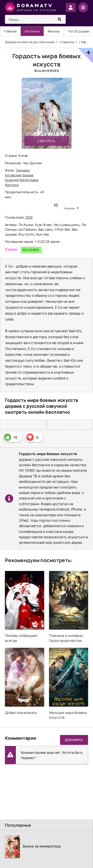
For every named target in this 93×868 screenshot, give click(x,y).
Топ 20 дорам (78, 31)
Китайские (13, 175)
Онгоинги (32, 31)
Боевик (28, 175)
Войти (71, 7)
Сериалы (23, 170)
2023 (29, 217)
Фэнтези (12, 185)
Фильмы (54, 31)
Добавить (74, 740)
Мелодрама (29, 180)
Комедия (12, 180)
